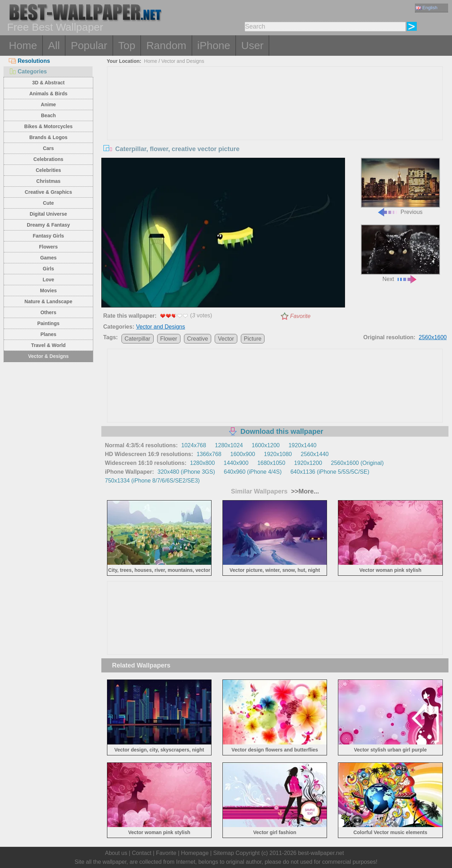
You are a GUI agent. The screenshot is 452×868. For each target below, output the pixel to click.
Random (166, 45)
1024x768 (194, 445)
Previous (400, 187)
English (427, 8)
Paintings (48, 323)
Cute (48, 203)
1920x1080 (278, 454)
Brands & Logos (48, 137)
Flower (169, 339)
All (54, 45)
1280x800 (202, 463)
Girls (48, 269)
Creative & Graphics (48, 192)
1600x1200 (266, 445)
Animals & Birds (48, 94)
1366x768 (209, 454)
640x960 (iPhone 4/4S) (253, 472)
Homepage (195, 853)
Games (49, 258)
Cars (48, 148)
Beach (48, 115)
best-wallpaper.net (321, 853)
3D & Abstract (48, 83)
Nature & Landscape (48, 301)
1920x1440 (302, 445)
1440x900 (236, 463)
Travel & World (48, 345)
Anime (49, 104)
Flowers (49, 247)
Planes (48, 334)
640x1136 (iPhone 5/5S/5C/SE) (330, 472)
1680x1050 (271, 463)
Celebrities (48, 170)
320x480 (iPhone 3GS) (186, 472)
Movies (48, 291)
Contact (141, 853)
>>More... (304, 491)
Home (23, 45)
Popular (89, 45)
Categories (28, 71)
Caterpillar (138, 339)
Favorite (301, 316)
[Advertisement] (275, 120)
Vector (226, 339)
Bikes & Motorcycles (49, 126)
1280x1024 (229, 445)
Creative (198, 339)
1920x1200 (308, 463)
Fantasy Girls (49, 236)
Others (48, 312)
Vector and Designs (183, 61)
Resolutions (29, 61)
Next (400, 253)
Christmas (48, 181)
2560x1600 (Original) (357, 463)
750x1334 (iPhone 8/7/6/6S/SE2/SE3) (152, 481)
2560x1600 (433, 337)
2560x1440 (315, 454)
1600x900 (243, 454)
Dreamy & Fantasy (48, 225)
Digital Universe (48, 214)
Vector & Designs (48, 356)
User (252, 45)
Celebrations (49, 159)
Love (49, 280)
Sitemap (224, 853)
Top (127, 45)
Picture (253, 339)
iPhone (214, 45)
